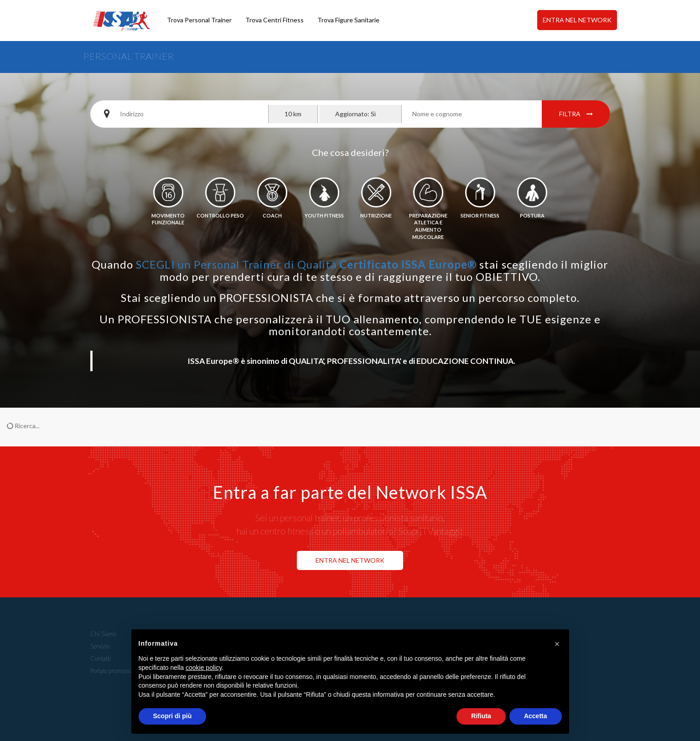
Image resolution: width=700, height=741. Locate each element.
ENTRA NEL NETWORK (577, 20)
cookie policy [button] (204, 668)
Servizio (100, 646)
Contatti (101, 658)
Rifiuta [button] (481, 716)
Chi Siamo (103, 634)
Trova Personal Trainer (199, 20)
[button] (557, 644)
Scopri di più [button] (173, 716)
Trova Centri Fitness (275, 20)
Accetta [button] (536, 716)
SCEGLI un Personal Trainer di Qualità (306, 264)
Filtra (576, 114)
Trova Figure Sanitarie (348, 20)
